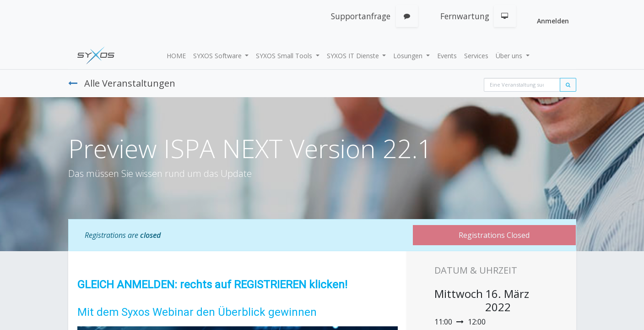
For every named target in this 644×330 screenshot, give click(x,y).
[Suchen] (568, 85)
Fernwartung (465, 16)
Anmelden (553, 21)
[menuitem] (176, 56)
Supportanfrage (361, 16)
